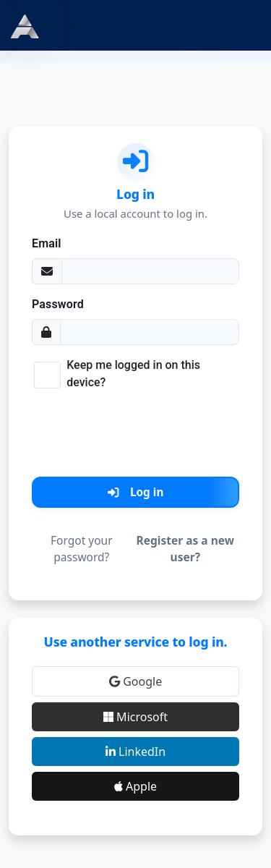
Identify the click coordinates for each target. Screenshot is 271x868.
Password (58, 304)
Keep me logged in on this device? (133, 374)
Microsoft (135, 717)
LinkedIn (135, 752)
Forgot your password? (82, 549)
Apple (135, 786)
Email (47, 243)
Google (135, 681)
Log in (136, 492)
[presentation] (136, 431)
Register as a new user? (185, 549)
